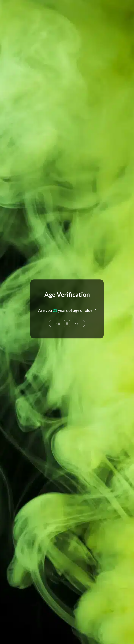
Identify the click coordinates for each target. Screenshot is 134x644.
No (76, 324)
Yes (58, 324)
